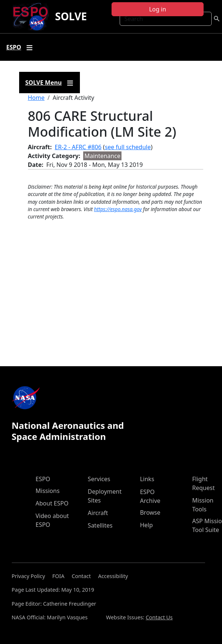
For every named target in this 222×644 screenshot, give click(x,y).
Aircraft (98, 513)
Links (147, 479)
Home (36, 98)
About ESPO (52, 503)
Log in (158, 9)
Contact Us (159, 617)
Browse (150, 512)
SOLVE (71, 16)
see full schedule (128, 147)
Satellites (100, 525)
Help (146, 525)
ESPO (43, 479)
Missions (48, 491)
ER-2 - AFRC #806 (78, 147)
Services (99, 479)
